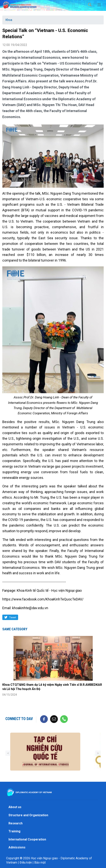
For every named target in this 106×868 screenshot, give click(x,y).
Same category (15, 629)
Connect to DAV (19, 719)
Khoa (9, 20)
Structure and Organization (28, 815)
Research (16, 823)
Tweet (13, 617)
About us (15, 807)
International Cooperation (27, 839)
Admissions (17, 847)
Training (14, 831)
